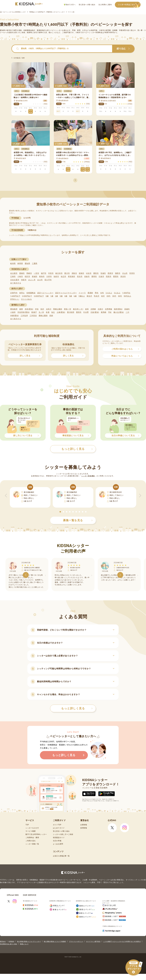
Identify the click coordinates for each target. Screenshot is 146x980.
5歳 (71, 296)
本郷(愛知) (15, 316)
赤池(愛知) (29, 309)
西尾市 (110, 273)
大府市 (49, 277)
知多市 (56, 277)
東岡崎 (104, 312)
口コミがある (26, 299)
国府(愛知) (118, 309)
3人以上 (117, 293)
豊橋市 (22, 273)
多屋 (48, 312)
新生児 (89, 296)
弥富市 (24, 280)
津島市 (74, 273)
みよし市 (32, 280)
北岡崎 (93, 309)
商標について (24, 944)
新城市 (35, 277)
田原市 (109, 277)
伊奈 (37, 309)
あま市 (40, 280)
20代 (108, 296)
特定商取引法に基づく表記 (9, 944)
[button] (60, 512)
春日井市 (59, 273)
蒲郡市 (118, 273)
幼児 (103, 296)
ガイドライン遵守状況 (93, 941)
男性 (97, 293)
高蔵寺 (127, 309)
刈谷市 (89, 273)
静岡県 (20, 263)
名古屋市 (14, 273)
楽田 (87, 309)
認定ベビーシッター (45, 293)
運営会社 (3, 941)
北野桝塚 (109, 309)
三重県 (35, 263)
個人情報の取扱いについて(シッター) (29, 941)
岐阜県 (13, 263)
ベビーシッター (56, 30)
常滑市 (132, 273)
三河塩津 (24, 316)
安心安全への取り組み (87, 5)
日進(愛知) (95, 312)
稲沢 (42, 309)
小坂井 (13, 312)
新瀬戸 (34, 312)
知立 (53, 312)
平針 (110, 312)
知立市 (63, 277)
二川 (127, 312)
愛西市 (116, 277)
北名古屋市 (15, 280)
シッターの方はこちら (129, 5)
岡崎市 (29, 273)
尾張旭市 (72, 277)
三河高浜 (33, 316)
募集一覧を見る (78, 520)
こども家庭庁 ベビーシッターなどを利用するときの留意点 (122, 941)
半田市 (51, 273)
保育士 (22, 293)
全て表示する (16, 283)
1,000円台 (126, 293)
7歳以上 (82, 296)
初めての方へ (70, 5)
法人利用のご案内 (105, 5)
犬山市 (125, 273)
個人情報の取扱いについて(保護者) (55, 941)
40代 (120, 296)
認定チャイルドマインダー (66, 293)
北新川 (100, 309)
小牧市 (20, 277)
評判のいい (15, 299)
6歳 (75, 296)
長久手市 (48, 280)
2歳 (56, 296)
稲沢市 (27, 277)
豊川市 (67, 273)
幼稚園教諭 (31, 293)
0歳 (47, 296)
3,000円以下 (39, 296)
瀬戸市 (44, 273)
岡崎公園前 (58, 309)
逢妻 (21, 309)
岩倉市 (87, 277)
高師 (51, 316)
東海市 (42, 277)
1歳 (52, 296)
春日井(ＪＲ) (78, 309)
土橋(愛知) (61, 312)
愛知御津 (14, 309)
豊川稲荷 (71, 312)
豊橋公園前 (43, 316)
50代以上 (127, 296)
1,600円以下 (15, 296)
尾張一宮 (68, 309)
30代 (114, 296)
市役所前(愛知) (23, 312)
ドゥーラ (82, 293)
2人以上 (109, 293)
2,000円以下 (27, 296)
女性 (102, 293)
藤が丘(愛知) (119, 312)
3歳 (61, 296)
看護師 (90, 293)
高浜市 (80, 277)
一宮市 (36, 273)
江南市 (13, 277)
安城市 (103, 273)
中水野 (86, 312)
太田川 (49, 309)
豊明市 (94, 277)
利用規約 (11, 941)
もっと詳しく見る (77, 708)
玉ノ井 (41, 312)
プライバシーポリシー (76, 941)
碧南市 (81, 273)
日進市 (101, 277)
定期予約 (14, 293)
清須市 (123, 277)
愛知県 (27, 263)
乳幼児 (97, 296)
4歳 (66, 296)
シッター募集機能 (88, 476)
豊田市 (96, 273)
